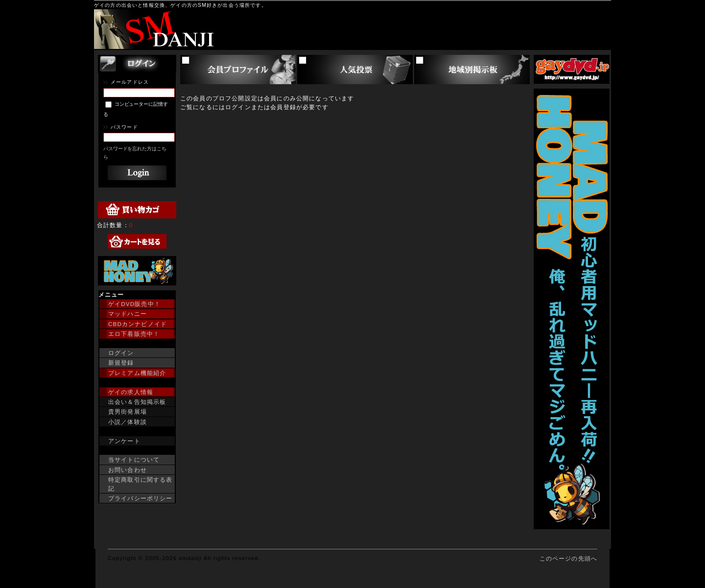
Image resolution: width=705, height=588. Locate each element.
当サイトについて (134, 459)
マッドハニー (128, 314)
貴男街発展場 (128, 412)
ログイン (121, 353)
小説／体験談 (128, 422)
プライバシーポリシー (141, 498)
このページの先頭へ (568, 558)
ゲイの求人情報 (131, 392)
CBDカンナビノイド (138, 324)
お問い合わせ (128, 470)
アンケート (124, 441)
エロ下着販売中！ (134, 334)
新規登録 (121, 363)
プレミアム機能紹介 (137, 373)
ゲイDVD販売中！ (134, 304)
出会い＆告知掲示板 (137, 402)
